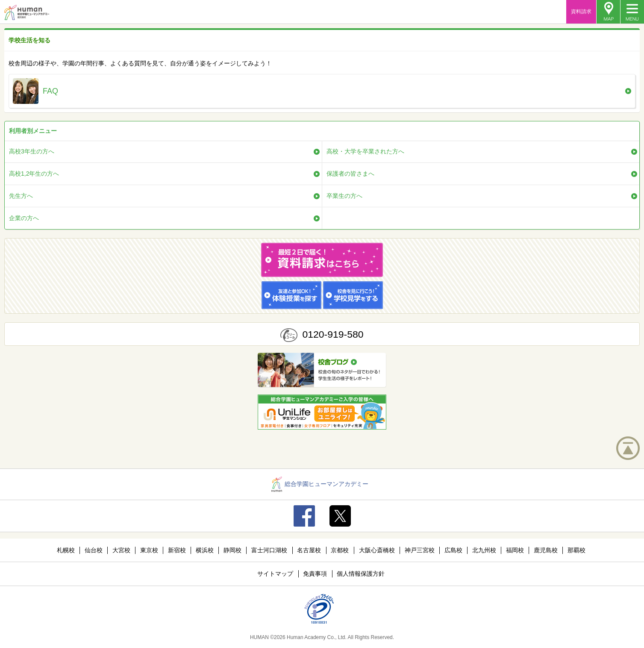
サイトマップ (275, 574)
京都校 (340, 550)
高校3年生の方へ (32, 151)
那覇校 (576, 550)
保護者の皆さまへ (350, 174)
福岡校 (515, 550)
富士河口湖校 (269, 550)
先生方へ (21, 196)
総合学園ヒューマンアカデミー (320, 484)
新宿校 (177, 550)
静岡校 (232, 550)
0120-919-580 (333, 334)
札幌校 (66, 550)
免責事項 (315, 574)
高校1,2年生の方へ (34, 174)
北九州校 (484, 550)
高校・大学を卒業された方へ (365, 151)
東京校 (149, 550)
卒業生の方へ (344, 196)
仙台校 (94, 550)
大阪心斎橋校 (377, 550)
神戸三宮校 (420, 550)
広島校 (453, 550)
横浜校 (205, 550)
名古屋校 (309, 550)
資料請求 (581, 12)
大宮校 (121, 550)
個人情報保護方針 (361, 574)
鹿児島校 (546, 550)
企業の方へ (24, 218)
